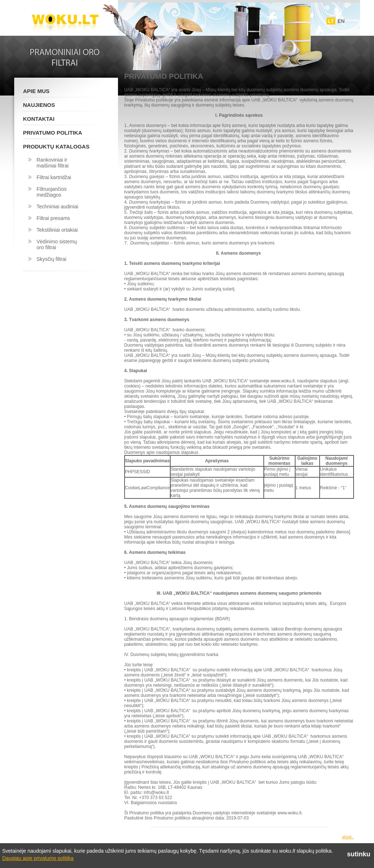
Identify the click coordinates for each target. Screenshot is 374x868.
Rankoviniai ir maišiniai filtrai (53, 163)
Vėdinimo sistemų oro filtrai (57, 244)
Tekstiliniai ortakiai (57, 230)
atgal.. (348, 837)
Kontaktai (39, 119)
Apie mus (36, 91)
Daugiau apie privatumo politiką (38, 858)
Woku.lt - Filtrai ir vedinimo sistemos (65, 19)
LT (331, 21)
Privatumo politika (53, 133)
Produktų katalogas (56, 146)
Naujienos (39, 105)
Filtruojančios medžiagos (51, 192)
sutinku (359, 854)
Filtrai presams (53, 218)
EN (341, 21)
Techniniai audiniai (57, 207)
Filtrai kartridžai (54, 177)
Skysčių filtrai (51, 259)
